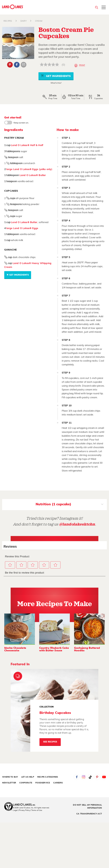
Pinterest (97, 777)
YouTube (104, 777)
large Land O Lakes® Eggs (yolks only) (29, 169)
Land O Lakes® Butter (33, 175)
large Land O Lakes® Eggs (22, 228)
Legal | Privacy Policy (21, 810)
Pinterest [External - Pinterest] (10, 65)
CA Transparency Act (89, 814)
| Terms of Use (36, 810)
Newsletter (9, 783)
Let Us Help (28, 777)
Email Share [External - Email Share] (24, 65)
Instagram (83, 777)
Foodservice (43, 783)
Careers (58, 783)
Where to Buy (10, 777)
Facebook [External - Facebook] (17, 65)
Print (80, 66)
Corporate (26, 783)
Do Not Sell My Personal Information (87, 807)
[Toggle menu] (104, 8)
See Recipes (50, 742)
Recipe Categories (48, 777)
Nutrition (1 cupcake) (69, 505)
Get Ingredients (56, 76)
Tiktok (90, 777)
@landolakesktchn (77, 524)
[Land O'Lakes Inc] (25, 805)
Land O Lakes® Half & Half (27, 145)
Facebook (77, 777)
